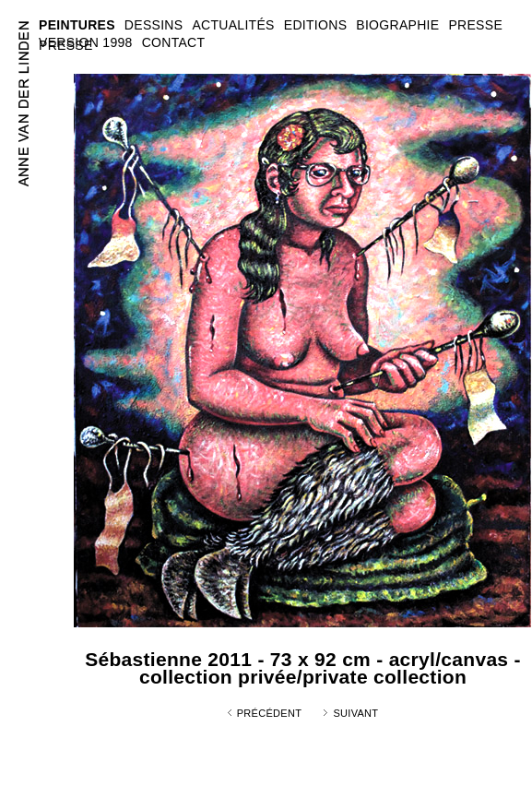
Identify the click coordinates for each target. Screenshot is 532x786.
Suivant (355, 713)
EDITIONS (316, 25)
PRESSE (66, 45)
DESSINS (154, 25)
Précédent (270, 713)
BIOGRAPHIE (397, 25)
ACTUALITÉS (233, 25)
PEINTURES (77, 25)
